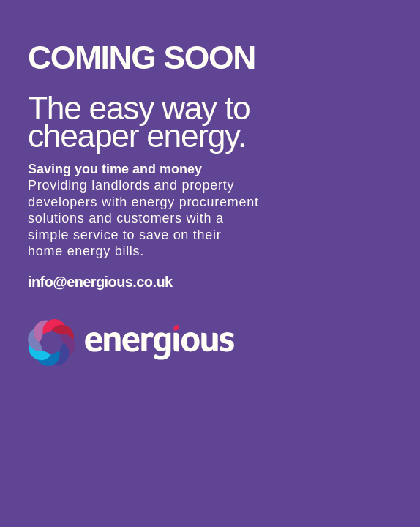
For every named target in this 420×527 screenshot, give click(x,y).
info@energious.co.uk (100, 282)
